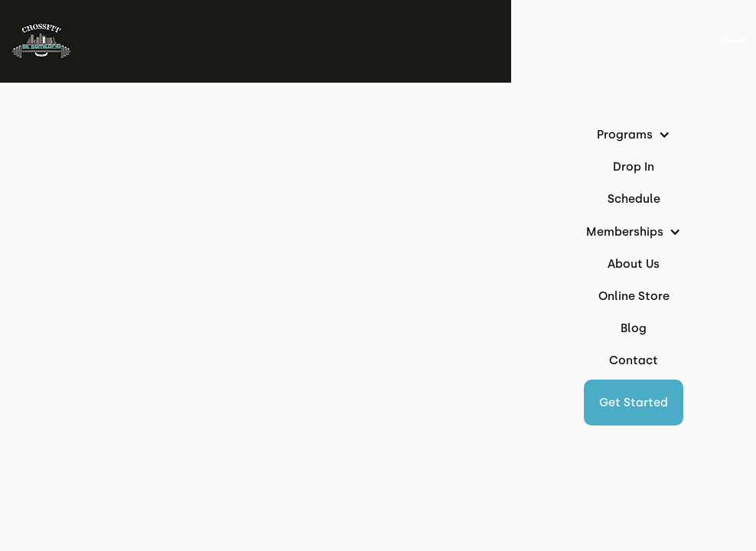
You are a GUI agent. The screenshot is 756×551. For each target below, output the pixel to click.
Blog (634, 328)
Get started (634, 403)
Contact (634, 360)
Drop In (634, 167)
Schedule (634, 199)
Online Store (634, 296)
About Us (634, 264)
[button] (634, 403)
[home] (41, 41)
